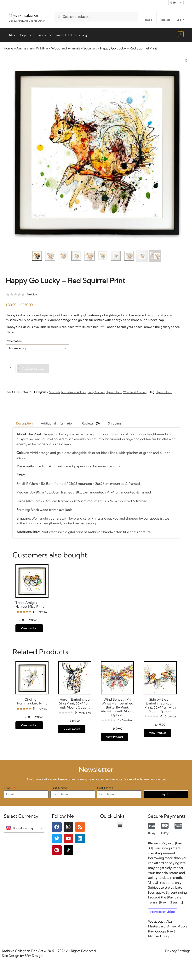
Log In (180, 20)
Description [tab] (24, 421)
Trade (148, 20)
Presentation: (14, 339)
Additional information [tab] (57, 421)
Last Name (105, 786)
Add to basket (33, 366)
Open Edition (114, 390)
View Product (29, 626)
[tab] (91, 421)
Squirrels (90, 46)
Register (165, 20)
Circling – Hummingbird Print (32, 699)
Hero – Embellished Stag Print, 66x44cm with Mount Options (75, 701)
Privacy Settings (178, 949)
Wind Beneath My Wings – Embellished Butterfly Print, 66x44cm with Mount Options (118, 705)
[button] (180, 34)
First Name (59, 786)
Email (8, 786)
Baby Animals (96, 390)
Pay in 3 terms (171, 900)
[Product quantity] (11, 366)
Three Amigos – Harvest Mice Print (30, 602)
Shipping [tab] (115, 421)
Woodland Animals (66, 46)
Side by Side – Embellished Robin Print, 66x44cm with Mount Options (160, 703)
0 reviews (33, 292)
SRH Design (33, 953)
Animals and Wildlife (32, 46)
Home (9, 46)
